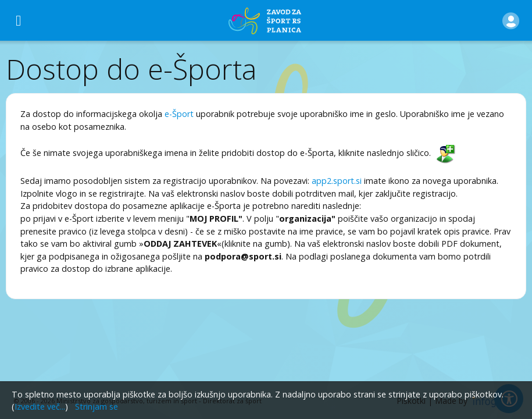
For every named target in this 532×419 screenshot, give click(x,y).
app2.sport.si (337, 181)
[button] (511, 20)
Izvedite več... (40, 406)
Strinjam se (97, 406)
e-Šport (179, 114)
